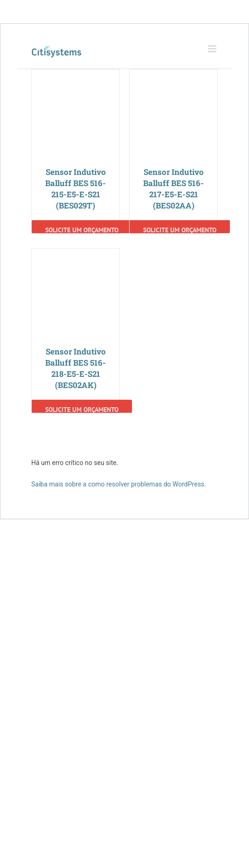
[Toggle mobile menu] (213, 49)
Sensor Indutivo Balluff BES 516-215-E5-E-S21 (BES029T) (76, 189)
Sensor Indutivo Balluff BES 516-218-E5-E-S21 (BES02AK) (76, 368)
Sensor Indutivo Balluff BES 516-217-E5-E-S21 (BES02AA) (173, 189)
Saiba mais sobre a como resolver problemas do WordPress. (119, 484)
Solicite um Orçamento (82, 229)
